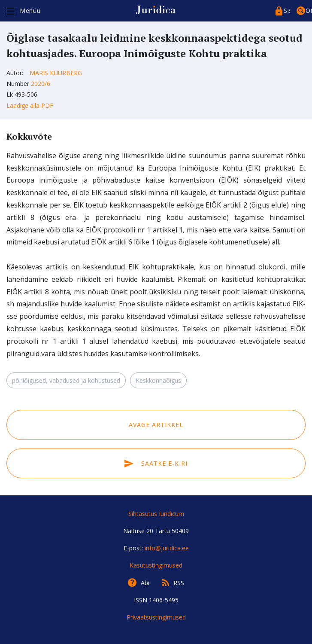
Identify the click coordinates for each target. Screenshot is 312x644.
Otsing (309, 11)
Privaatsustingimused (156, 617)
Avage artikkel (156, 425)
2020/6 (41, 84)
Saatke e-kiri (156, 463)
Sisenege (287, 11)
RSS (179, 583)
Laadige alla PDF (30, 105)
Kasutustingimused (156, 565)
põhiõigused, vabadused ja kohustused (66, 380)
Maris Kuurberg (56, 73)
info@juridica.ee (167, 548)
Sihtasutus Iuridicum (156, 514)
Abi (145, 583)
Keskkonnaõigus (158, 380)
